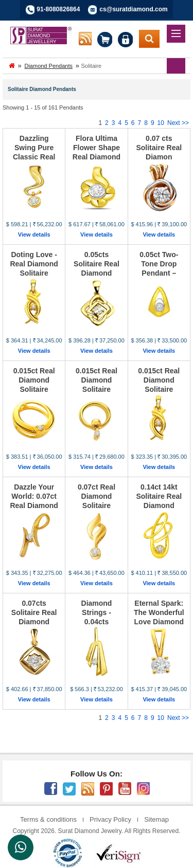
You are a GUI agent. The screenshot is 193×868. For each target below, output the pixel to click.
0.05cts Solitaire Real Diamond (97, 264)
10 (161, 123)
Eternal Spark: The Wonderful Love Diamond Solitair (159, 617)
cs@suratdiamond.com (133, 9)
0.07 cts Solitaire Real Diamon (159, 148)
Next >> (178, 123)
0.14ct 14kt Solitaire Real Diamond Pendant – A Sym (159, 505)
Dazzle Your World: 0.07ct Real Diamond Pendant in (34, 501)
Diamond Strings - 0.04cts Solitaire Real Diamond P (97, 622)
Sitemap (156, 819)
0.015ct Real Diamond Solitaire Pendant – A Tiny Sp (34, 389)
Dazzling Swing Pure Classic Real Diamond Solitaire (34, 157)
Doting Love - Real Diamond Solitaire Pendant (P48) (34, 268)
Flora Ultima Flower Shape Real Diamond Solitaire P (97, 152)
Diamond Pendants (48, 66)
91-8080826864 (58, 9)
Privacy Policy (110, 819)
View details (34, 234)
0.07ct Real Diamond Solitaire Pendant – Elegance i (97, 505)
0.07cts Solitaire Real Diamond (34, 612)
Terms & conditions (48, 819)
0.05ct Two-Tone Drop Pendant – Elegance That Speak (159, 273)
